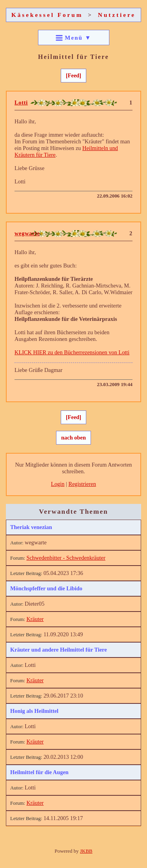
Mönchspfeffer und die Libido (46, 588)
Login (58, 484)
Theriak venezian (31, 527)
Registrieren (82, 484)
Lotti (21, 103)
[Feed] (73, 75)
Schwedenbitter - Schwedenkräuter (66, 558)
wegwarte (27, 233)
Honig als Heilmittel (34, 711)
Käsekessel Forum (47, 15)
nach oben (73, 438)
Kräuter (35, 619)
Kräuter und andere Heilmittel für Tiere (59, 650)
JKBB (86, 851)
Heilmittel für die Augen (39, 772)
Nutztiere (117, 15)
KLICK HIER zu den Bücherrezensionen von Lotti (72, 352)
